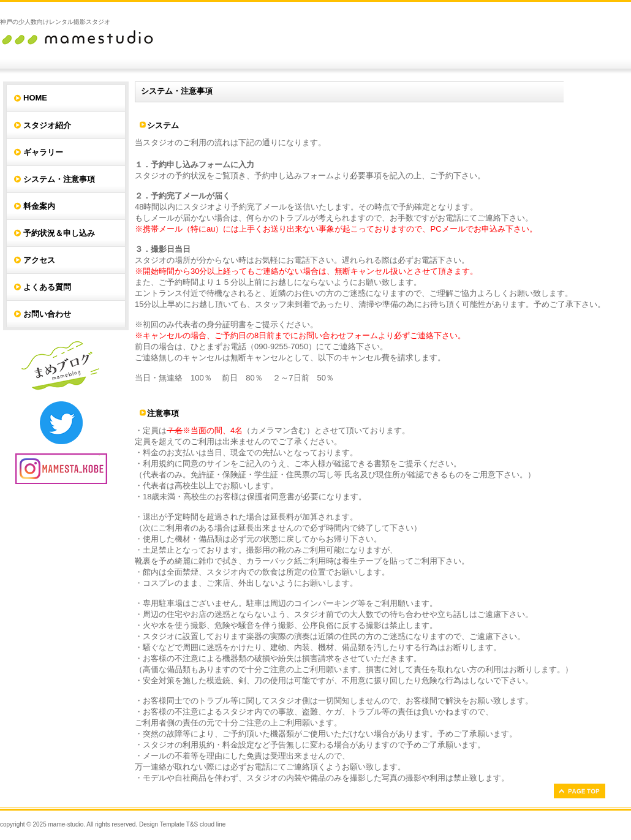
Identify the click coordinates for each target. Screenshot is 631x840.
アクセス (39, 260)
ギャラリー (43, 152)
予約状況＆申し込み (59, 233)
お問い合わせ (47, 314)
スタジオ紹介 (47, 125)
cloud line (213, 824)
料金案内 (39, 206)
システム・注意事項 (59, 179)
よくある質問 (47, 287)
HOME (35, 98)
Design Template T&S (168, 824)
